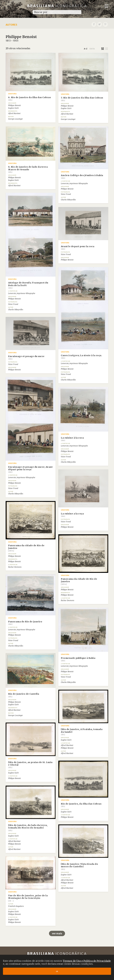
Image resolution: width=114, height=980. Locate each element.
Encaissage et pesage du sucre (26, 357)
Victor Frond (66, 194)
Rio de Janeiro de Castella (24, 695)
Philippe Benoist (14, 105)
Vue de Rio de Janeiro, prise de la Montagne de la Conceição (28, 898)
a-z (86, 49)
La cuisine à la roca (72, 439)
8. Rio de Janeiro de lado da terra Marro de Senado (28, 169)
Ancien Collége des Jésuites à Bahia (82, 177)
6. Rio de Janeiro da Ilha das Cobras (29, 99)
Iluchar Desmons (15, 567)
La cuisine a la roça (72, 515)
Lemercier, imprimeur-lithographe (74, 184)
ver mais (57, 933)
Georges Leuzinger (16, 119)
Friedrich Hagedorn (16, 906)
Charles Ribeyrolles (68, 200)
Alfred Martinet (14, 113)
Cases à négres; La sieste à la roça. (81, 357)
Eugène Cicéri (13, 108)
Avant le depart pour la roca (78, 248)
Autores (11, 25)
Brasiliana (57, 6)
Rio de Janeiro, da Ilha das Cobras (81, 805)
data (92, 49)
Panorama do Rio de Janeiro (25, 623)
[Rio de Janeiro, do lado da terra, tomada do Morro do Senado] (28, 828)
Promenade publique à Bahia (78, 659)
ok (57, 971)
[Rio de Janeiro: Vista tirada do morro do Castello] (79, 867)
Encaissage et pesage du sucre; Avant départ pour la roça (30, 469)
